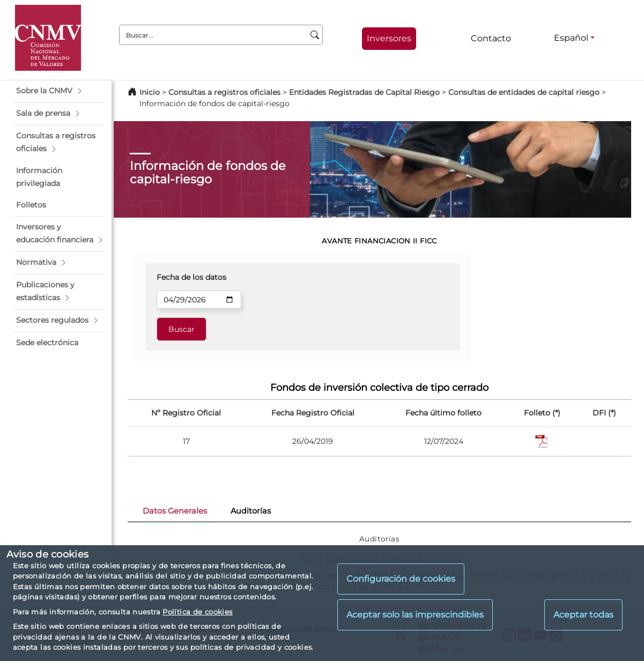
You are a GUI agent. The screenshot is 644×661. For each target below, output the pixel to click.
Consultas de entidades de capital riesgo (524, 92)
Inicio (150, 92)
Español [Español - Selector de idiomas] (571, 38)
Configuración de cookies (401, 579)
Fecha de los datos (191, 277)
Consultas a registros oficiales (224, 92)
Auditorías (251, 511)
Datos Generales (175, 511)
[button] (59, 91)
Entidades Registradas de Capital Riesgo (364, 92)
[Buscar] (315, 35)
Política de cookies (197, 612)
